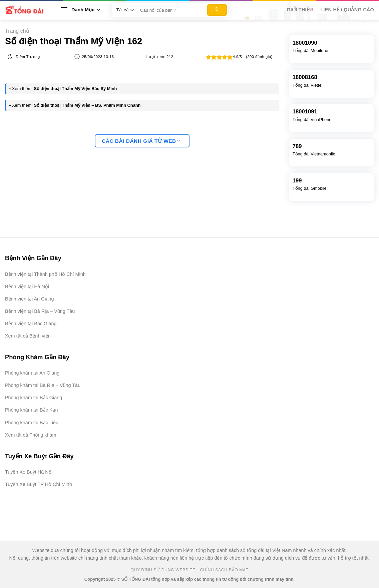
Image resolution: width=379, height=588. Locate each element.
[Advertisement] (346, 488)
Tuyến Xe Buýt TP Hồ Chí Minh (39, 484)
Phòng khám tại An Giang (32, 373)
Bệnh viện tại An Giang (29, 299)
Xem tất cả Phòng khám (31, 435)
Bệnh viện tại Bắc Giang (31, 324)
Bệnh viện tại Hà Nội (27, 286)
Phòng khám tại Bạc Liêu (32, 423)
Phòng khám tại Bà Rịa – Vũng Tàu (43, 385)
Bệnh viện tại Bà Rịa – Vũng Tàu (40, 311)
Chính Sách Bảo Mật (224, 570)
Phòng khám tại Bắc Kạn (31, 410)
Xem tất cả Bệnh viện (28, 336)
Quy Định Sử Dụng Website (163, 570)
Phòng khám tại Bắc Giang (34, 398)
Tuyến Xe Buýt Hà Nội (29, 472)
